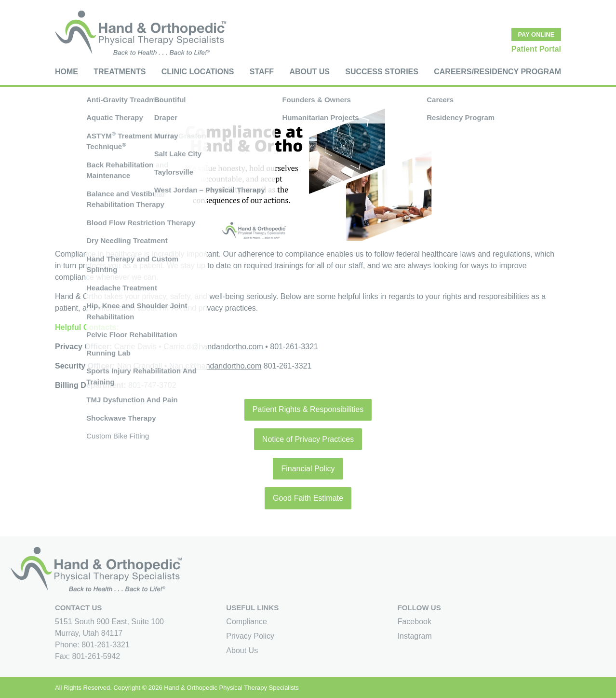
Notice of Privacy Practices (308, 439)
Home (67, 72)
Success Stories (382, 72)
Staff (262, 72)
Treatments (120, 72)
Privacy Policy (250, 636)
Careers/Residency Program (497, 72)
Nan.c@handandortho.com (215, 366)
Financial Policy (308, 469)
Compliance (246, 622)
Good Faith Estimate (308, 498)
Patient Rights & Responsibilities (308, 409)
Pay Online (536, 34)
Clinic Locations (198, 72)
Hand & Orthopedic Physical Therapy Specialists (231, 688)
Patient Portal (536, 49)
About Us (309, 72)
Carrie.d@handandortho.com (213, 347)
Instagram (415, 636)
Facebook (415, 622)
